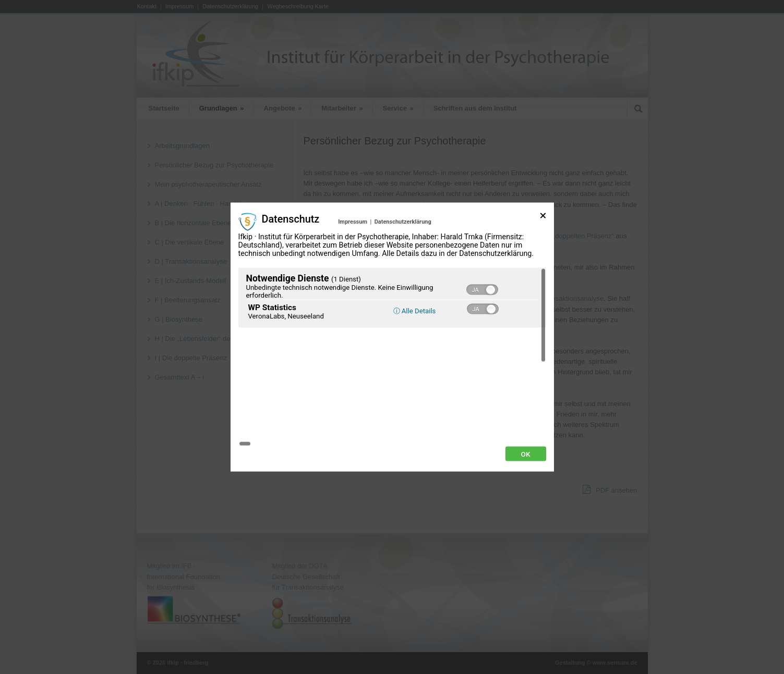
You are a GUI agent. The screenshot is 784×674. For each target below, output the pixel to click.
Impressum (353, 280)
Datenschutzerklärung (403, 280)
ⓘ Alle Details (415, 369)
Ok (526, 396)
